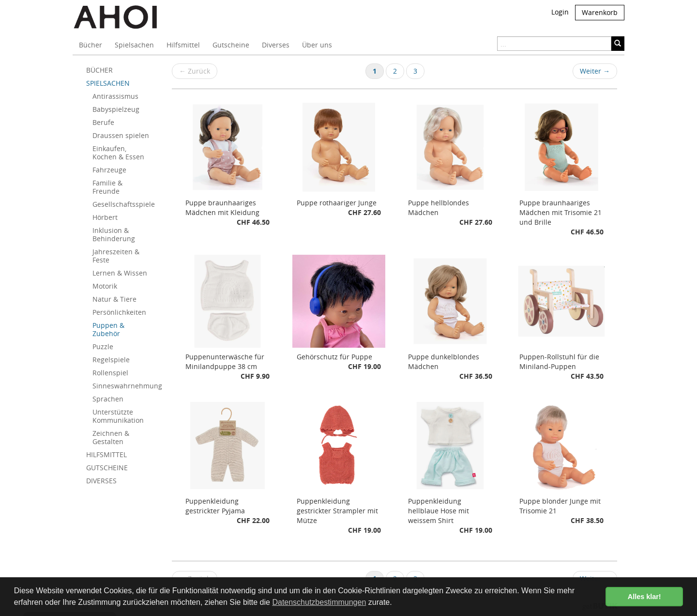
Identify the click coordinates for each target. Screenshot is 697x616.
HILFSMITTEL (106, 454)
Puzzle (103, 346)
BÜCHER (99, 70)
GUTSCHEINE (107, 468)
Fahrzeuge (109, 170)
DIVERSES (101, 481)
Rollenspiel (110, 373)
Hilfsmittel (183, 45)
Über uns (317, 45)
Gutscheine (231, 45)
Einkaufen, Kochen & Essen (118, 153)
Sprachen (108, 399)
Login (560, 12)
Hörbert (105, 217)
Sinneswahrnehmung (125, 386)
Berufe (103, 122)
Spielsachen (134, 45)
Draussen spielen (121, 135)
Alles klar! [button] (644, 597)
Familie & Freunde (107, 187)
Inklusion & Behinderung (114, 234)
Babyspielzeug (116, 109)
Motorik (105, 286)
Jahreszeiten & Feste (116, 256)
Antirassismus (115, 96)
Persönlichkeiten (119, 312)
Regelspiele (111, 360)
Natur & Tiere (114, 299)
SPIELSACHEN (108, 83)
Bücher (91, 45)
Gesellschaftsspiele (124, 204)
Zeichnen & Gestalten (111, 437)
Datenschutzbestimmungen (319, 602)
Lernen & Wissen (120, 273)
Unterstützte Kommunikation (118, 416)
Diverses (276, 45)
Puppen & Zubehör (108, 329)
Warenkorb (600, 12)
